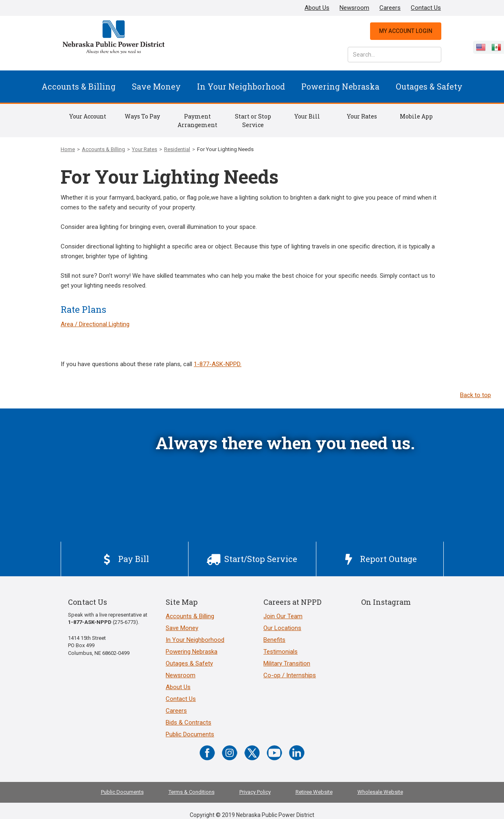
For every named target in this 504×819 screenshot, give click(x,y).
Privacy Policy (255, 792)
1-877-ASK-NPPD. (218, 364)
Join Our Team (283, 616)
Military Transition (287, 663)
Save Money (156, 86)
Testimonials (280, 652)
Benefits (274, 640)
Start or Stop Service (253, 121)
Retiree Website (314, 792)
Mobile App (416, 116)
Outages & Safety (429, 86)
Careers (390, 8)
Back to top (476, 395)
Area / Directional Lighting (95, 324)
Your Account (88, 116)
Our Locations (282, 628)
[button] (79, 87)
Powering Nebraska (340, 86)
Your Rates (362, 116)
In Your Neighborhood (241, 86)
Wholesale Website (380, 792)
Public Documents (190, 734)
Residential (177, 149)
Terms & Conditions (192, 792)
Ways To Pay (142, 116)
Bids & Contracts (188, 722)
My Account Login (406, 31)
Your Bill (307, 116)
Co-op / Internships (290, 675)
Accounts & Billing (79, 86)
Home (68, 149)
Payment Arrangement (197, 121)
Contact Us (426, 8)
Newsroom (354, 8)
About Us (317, 8)
